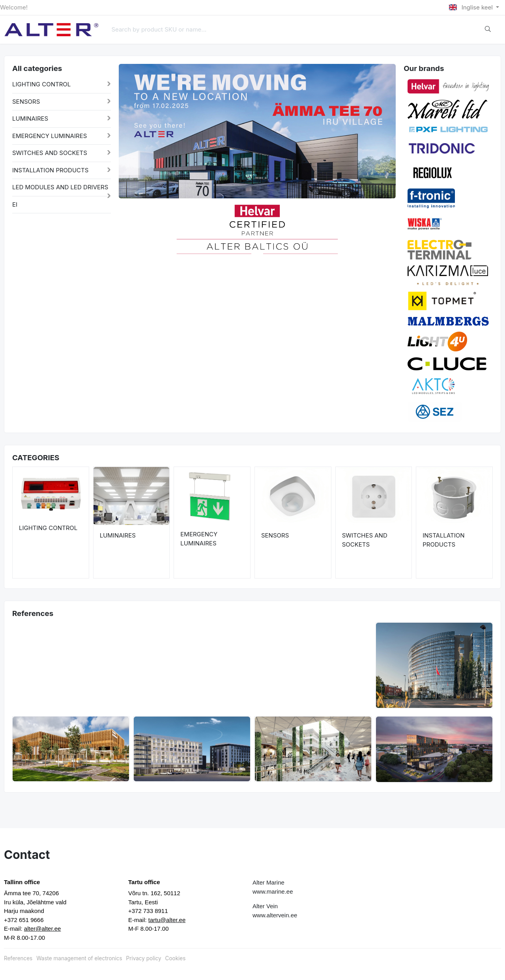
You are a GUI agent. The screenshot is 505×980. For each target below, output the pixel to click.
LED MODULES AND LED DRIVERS (60, 187)
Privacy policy (144, 958)
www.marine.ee (273, 891)
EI (15, 204)
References (18, 958)
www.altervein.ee (275, 915)
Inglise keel (472, 7)
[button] (133, 229)
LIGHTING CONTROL (41, 84)
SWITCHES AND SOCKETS (50, 153)
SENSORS (26, 102)
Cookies (176, 958)
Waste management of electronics (79, 958)
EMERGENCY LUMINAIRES (50, 136)
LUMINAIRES (30, 119)
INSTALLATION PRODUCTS (50, 170)
